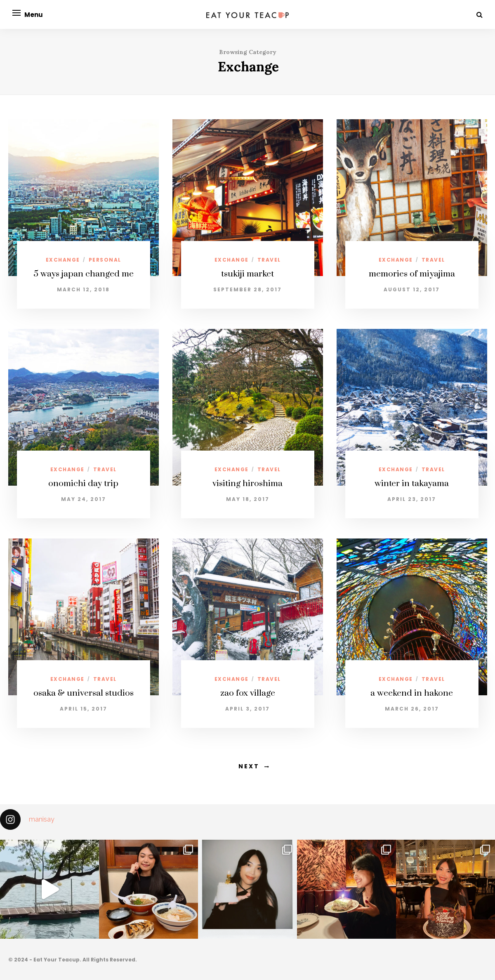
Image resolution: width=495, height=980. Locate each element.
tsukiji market (247, 274)
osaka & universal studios (84, 693)
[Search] (480, 15)
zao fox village (248, 693)
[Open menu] (16, 13)
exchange (63, 260)
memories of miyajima (412, 274)
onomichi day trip (83, 484)
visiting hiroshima (247, 484)
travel (269, 260)
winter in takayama (412, 484)
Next (249, 766)
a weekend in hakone (412, 693)
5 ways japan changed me (84, 274)
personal (105, 260)
